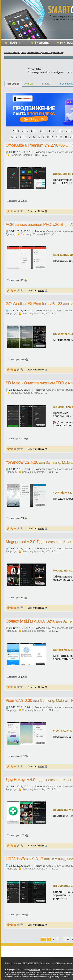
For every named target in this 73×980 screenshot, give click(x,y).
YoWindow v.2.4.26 (22, 463)
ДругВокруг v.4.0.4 (22, 780)
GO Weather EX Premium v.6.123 (34, 304)
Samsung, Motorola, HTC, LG (27, 155)
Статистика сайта (48, 963)
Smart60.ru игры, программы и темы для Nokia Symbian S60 (33, 52)
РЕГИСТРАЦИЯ (30, 963)
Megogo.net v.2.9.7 (22, 542)
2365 (66, 939)
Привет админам (65, 963)
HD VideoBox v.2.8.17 (24, 859)
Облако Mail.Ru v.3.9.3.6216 (30, 622)
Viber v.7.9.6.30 (19, 701)
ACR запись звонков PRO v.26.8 (34, 225)
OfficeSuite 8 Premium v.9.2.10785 (35, 146)
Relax (41, 211)
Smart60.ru (35, 970)
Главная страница (13, 963)
